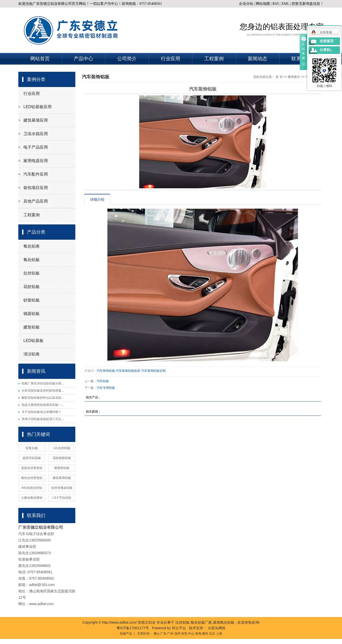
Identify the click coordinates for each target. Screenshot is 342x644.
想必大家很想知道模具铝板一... (43, 405)
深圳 (177, 634)
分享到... (326, 50)
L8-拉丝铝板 (62, 448)
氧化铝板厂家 (201, 622)
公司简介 (127, 59)
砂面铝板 (32, 300)
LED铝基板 (33, 341)
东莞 (184, 634)
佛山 (156, 634)
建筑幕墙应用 (36, 120)
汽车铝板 (103, 381)
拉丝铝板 (32, 273)
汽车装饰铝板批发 (128, 371)
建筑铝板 (32, 327)
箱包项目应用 (36, 188)
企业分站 (246, 4)
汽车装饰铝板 (106, 371)
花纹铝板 (32, 287)
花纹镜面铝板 (62, 458)
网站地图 (263, 4)
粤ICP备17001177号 (133, 628)
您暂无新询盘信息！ (308, 4)
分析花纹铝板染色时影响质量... (43, 391)
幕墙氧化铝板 (224, 622)
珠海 (198, 634)
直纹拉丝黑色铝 (32, 468)
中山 (191, 634)
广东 (163, 634)
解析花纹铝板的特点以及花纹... (43, 398)
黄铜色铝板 (62, 468)
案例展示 (294, 77)
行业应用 (170, 59)
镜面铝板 (32, 314)
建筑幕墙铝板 (62, 478)
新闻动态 (258, 59)
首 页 (279, 77)
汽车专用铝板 (106, 388)
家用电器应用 (36, 161)
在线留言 (327, 41)
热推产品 (126, 634)
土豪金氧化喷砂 (32, 498)
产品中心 (83, 59)
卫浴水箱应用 (36, 134)
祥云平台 (179, 628)
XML (285, 4)
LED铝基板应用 (38, 107)
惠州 (205, 634)
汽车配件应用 (36, 174)
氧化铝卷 (32, 246)
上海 (219, 634)
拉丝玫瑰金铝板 (62, 488)
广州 (170, 634)
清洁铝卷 (32, 354)
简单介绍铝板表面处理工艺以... (43, 419)
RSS (276, 4)
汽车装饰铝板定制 (153, 371)
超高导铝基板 (32, 458)
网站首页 (40, 59)
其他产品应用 (36, 201)
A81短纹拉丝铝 (32, 488)
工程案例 (214, 59)
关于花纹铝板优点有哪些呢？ (41, 412)
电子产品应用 (36, 147)
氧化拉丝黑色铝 (32, 478)
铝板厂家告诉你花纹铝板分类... (43, 383)
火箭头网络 (217, 628)
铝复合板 (32, 448)
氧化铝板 (32, 260)
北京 (212, 634)
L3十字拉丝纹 (62, 498)
